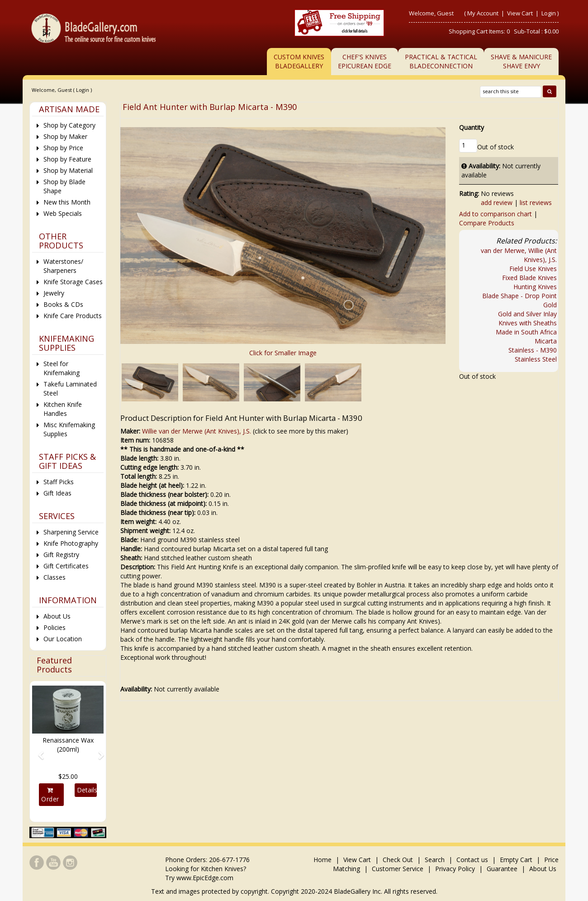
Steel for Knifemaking (62, 368)
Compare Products (487, 223)
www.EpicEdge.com (205, 878)
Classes (55, 577)
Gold (550, 305)
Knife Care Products (73, 316)
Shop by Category (69, 125)
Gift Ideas (57, 493)
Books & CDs (63, 304)
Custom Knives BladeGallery (299, 61)
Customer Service (398, 869)
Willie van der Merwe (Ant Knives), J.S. (197, 431)
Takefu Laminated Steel (70, 389)
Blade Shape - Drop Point (519, 296)
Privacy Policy (455, 869)
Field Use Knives (533, 269)
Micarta (546, 341)
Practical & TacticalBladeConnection (441, 61)
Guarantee (502, 869)
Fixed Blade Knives (529, 278)
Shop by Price (63, 148)
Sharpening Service (71, 532)
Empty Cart (516, 860)
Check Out (398, 860)
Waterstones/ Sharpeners (63, 266)
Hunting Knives (535, 287)
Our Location (63, 639)
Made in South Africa (526, 332)
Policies (55, 627)
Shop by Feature (67, 159)
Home (323, 860)
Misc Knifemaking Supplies (69, 429)
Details (87, 790)
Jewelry (54, 293)
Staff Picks (59, 482)
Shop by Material (68, 170)
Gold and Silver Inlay (527, 314)
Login (549, 13)
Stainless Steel (536, 359)
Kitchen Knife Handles (63, 409)
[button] (38, 751)
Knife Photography (71, 543)
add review (497, 203)
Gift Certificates (66, 566)
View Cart (521, 13)
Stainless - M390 (533, 350)
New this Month (67, 202)
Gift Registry (61, 555)
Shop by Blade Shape (64, 186)
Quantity (472, 127)
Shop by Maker (65, 136)
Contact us (472, 860)
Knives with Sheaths (528, 323)
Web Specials (63, 213)
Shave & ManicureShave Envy (521, 61)
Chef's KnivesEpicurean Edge (365, 61)
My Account (483, 13)
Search (435, 860)
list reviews (536, 203)
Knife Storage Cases (73, 282)
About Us (57, 616)
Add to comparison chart (496, 214)
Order (50, 795)
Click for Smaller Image (283, 353)
